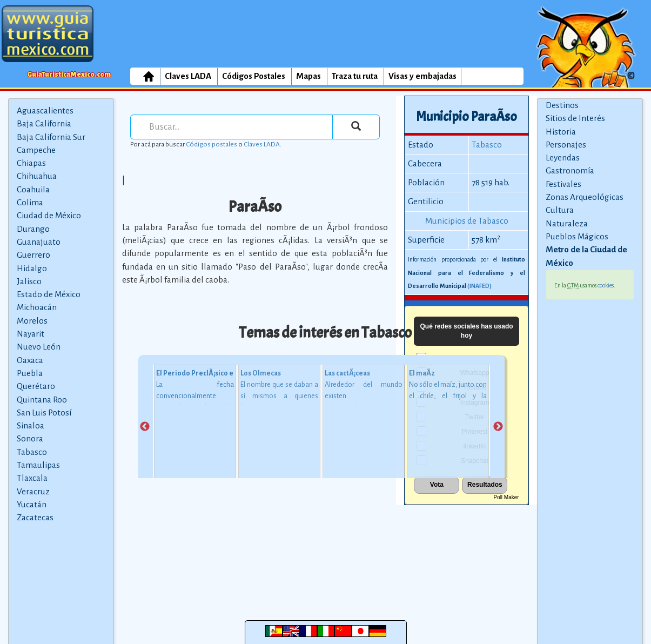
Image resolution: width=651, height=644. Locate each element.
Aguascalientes (45, 110)
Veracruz (33, 491)
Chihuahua (37, 176)
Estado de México (49, 294)
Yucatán (32, 504)
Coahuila (33, 189)
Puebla (30, 373)
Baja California (44, 123)
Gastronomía (570, 170)
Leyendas (563, 157)
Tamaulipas (38, 465)
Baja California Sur (51, 137)
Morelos (32, 321)
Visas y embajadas (422, 76)
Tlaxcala (32, 478)
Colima (30, 202)
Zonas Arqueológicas (585, 197)
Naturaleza (567, 223)
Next (498, 427)
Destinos (562, 105)
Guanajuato (39, 242)
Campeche (36, 150)
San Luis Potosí (44, 412)
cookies (606, 285)
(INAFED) (479, 286)
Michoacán (37, 307)
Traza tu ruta (355, 76)
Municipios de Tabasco (467, 221)
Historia (561, 132)
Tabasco (32, 452)
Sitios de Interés (575, 118)
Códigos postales (212, 144)
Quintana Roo (42, 400)
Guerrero (33, 255)
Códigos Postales (254, 76)
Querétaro (36, 386)
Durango (33, 229)
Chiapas (31, 163)
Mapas (308, 76)
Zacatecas (35, 517)
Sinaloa (31, 425)
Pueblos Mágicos (577, 236)
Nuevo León (39, 347)
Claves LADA (188, 76)
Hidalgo (32, 268)
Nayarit (31, 334)
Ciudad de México (49, 215)
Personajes (566, 145)
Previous (145, 427)
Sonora (30, 438)
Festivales (563, 184)
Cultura (560, 210)
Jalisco (29, 281)
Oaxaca (30, 360)
